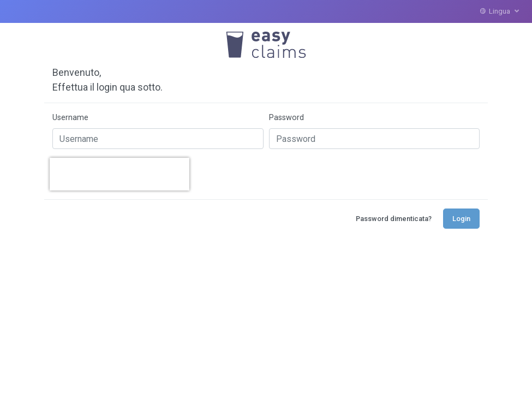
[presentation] (119, 174)
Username (70, 118)
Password (286, 118)
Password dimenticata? (394, 219)
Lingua (499, 11)
